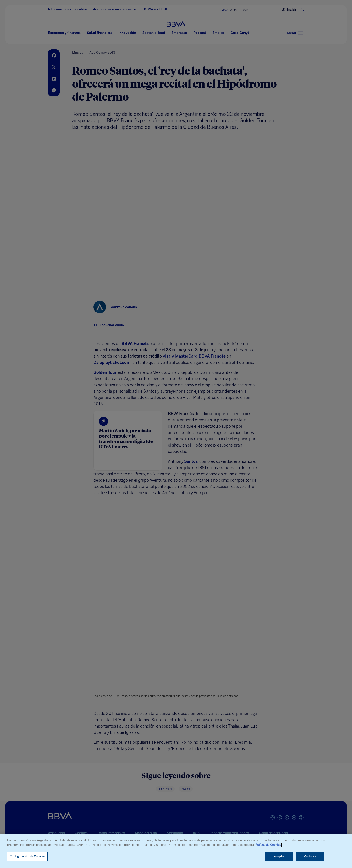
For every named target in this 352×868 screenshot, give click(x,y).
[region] (176, 851)
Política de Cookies (268, 845)
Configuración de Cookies (27, 856)
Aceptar (279, 856)
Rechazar (310, 856)
